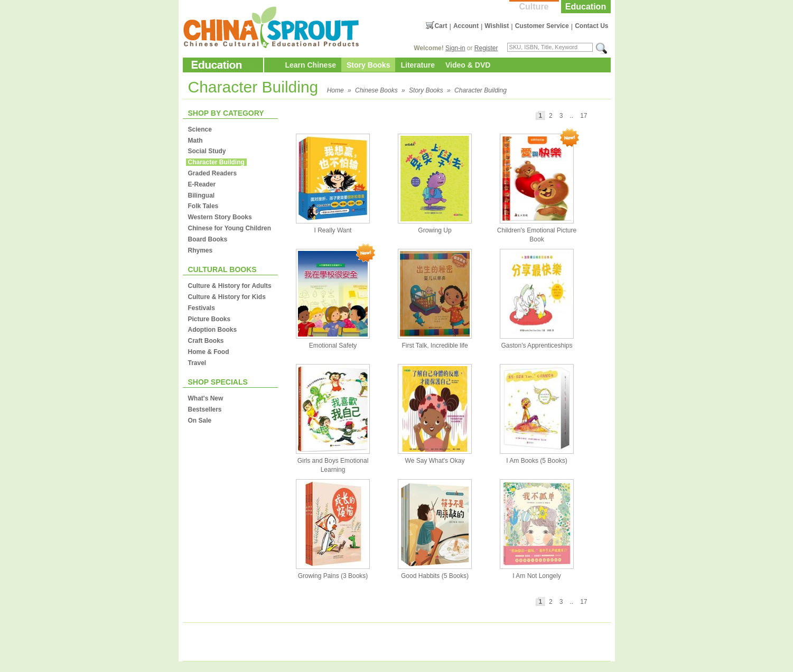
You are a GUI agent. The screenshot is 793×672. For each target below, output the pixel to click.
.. (571, 116)
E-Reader (202, 184)
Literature (418, 65)
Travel (197, 363)
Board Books (208, 239)
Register (486, 48)
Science (200, 129)
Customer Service (542, 26)
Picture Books (209, 319)
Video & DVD (468, 65)
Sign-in (455, 48)
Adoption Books (213, 330)
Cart (441, 26)
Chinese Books (376, 90)
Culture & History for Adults (230, 286)
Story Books (368, 65)
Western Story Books (220, 217)
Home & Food (209, 352)
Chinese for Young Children (230, 228)
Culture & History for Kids (227, 297)
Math (195, 141)
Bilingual (202, 195)
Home (335, 90)
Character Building (481, 90)
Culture (534, 7)
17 (584, 116)
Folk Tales (203, 206)
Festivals (202, 308)
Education (586, 7)
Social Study (207, 151)
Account (466, 26)
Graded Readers (213, 173)
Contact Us (591, 26)
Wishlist (497, 26)
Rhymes (200, 250)
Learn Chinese (311, 65)
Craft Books (206, 341)
